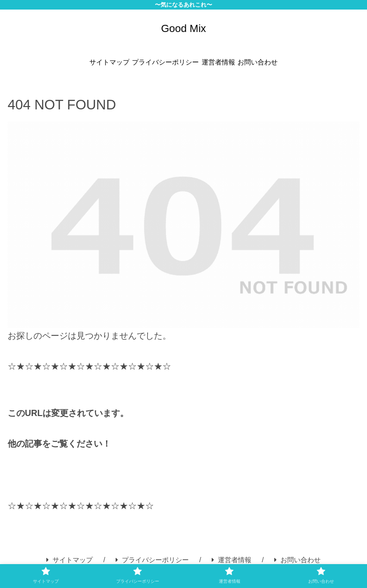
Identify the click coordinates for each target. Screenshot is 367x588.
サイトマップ (70, 560)
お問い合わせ (297, 560)
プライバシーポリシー (152, 560)
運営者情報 (232, 560)
